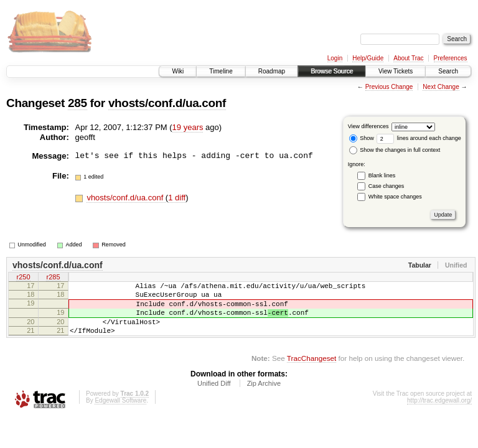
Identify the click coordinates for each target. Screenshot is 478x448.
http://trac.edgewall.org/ (439, 413)
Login (335, 58)
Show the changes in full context (395, 150)
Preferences (451, 58)
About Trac (408, 58)
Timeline (221, 71)
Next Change (441, 87)
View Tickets (396, 71)
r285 (53, 278)
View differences (368, 126)
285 (77, 103)
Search (448, 71)
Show (362, 138)
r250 (23, 278)
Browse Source (332, 71)
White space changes (395, 197)
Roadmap (272, 71)
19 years (188, 127)
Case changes (387, 186)
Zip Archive (264, 396)
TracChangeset (312, 371)
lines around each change (419, 138)
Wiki (178, 71)
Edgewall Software (120, 413)
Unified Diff (214, 396)
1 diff (177, 198)
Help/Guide (368, 58)
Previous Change (389, 87)
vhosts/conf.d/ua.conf (167, 103)
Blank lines (382, 175)
